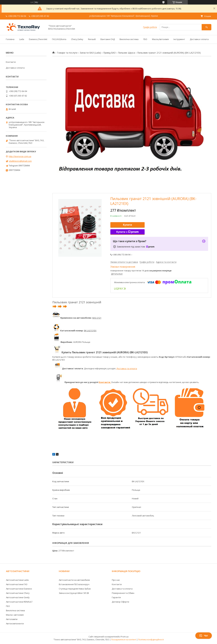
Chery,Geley (77, 39)
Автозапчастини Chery (18, 593)
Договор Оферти (120, 602)
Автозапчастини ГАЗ (17, 584)
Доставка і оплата (199, 39)
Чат (204, 636)
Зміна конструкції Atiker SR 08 (74, 593)
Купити (127, 225)
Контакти (11, 62)
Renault (92, 39)
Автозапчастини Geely (18, 597)
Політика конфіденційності (151, 640)
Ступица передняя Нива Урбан (75, 589)
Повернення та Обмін (123, 593)
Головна (10, 39)
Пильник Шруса (126, 53)
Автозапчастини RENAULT (19, 602)
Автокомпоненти (15, 624)
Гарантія (116, 597)
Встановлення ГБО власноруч (74, 584)
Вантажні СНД (108, 39)
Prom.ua (125, 637)
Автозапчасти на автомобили (74, 580)
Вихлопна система (129, 39)
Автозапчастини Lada (17, 580)
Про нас (116, 580)
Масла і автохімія (15, 615)
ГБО (145, 39)
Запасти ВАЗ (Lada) (90, 53)
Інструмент (179, 39)
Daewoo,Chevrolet (38, 39)
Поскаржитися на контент (124, 640)
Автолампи (12, 619)
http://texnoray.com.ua (20, 156)
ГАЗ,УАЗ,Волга (59, 39)
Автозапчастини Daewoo (19, 589)
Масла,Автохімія (160, 39)
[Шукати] (206, 27)
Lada (22, 39)
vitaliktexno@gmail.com (20, 161)
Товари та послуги (67, 53)
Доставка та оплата (126, 368)
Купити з (127, 232)
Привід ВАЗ (109, 53)
